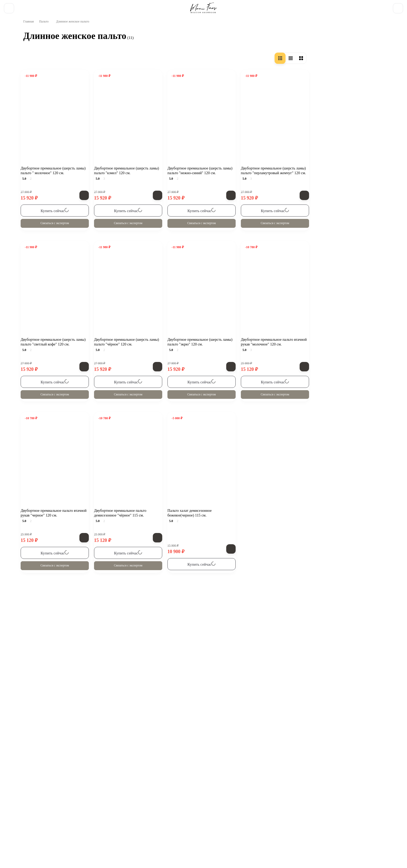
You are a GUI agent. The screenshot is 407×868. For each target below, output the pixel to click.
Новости (113, 6)
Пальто (46, 39)
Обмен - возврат (87, 6)
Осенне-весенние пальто (56, 87)
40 (36, 284)
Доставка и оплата (54, 6)
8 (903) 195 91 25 (365, 6)
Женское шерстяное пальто (58, 118)
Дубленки (245, 797)
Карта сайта (217, 811)
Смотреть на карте (180, 842)
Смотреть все (57, 747)
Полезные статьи (139, 6)
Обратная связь (66, 797)
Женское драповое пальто (58, 127)
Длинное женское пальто (123, 603)
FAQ (161, 6)
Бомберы (299, 797)
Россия (39, 209)
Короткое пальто (49, 110)
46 (35, 307)
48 (35, 315)
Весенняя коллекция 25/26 (197, 797)
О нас (28, 6)
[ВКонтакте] (21, 797)
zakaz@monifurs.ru (114, 832)
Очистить (71, 398)
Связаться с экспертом (132, 245)
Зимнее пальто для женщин (59, 136)
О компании (28, 811)
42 (35, 292)
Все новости (57, 612)
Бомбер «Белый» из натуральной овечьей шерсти (81, 648)
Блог (54, 811)
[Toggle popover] (385, 853)
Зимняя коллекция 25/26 (131, 797)
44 (35, 299)
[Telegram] (35, 797)
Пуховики (351, 797)
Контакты (178, 6)
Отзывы (197, 6)
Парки (324, 797)
